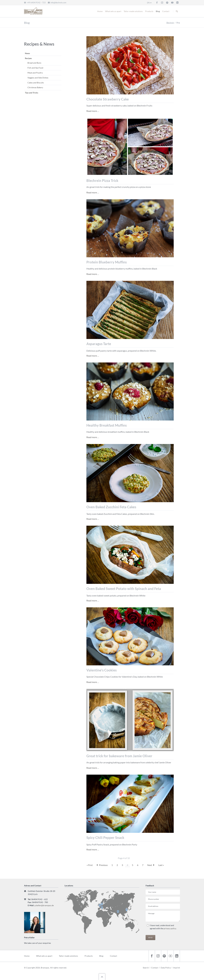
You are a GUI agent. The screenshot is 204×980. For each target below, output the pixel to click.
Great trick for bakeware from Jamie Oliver (119, 756)
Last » (161, 865)
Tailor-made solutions (133, 11)
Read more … (93, 111)
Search (146, 968)
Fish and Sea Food (35, 68)
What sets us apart (113, 11)
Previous (103, 865)
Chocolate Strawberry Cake (108, 99)
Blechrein (170, 23)
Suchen (177, 11)
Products (149, 11)
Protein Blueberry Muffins (107, 262)
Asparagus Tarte (99, 344)
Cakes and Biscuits (36, 83)
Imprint (177, 968)
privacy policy (170, 928)
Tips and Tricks (32, 93)
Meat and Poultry (35, 73)
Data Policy (166, 968)
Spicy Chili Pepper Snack (105, 838)
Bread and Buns (34, 63)
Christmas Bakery (35, 87)
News (27, 53)
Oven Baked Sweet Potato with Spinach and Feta (124, 589)
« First (90, 865)
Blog (158, 11)
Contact (166, 11)
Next (150, 865)
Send (150, 937)
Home (100, 11)
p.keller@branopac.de (44, 905)
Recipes (28, 58)
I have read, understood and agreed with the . (163, 927)
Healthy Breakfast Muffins (107, 425)
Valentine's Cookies (102, 670)
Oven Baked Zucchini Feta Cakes (111, 507)
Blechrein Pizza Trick (102, 181)
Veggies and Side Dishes (38, 78)
